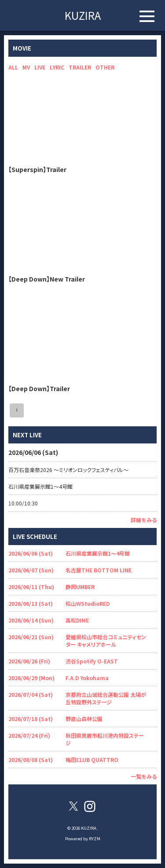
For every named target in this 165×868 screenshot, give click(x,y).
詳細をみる (144, 520)
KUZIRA (83, 15)
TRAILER (80, 67)
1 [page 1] (17, 410)
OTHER (105, 67)
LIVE (40, 67)
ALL (13, 67)
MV (26, 67)
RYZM (95, 839)
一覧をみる (144, 776)
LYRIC (57, 67)
